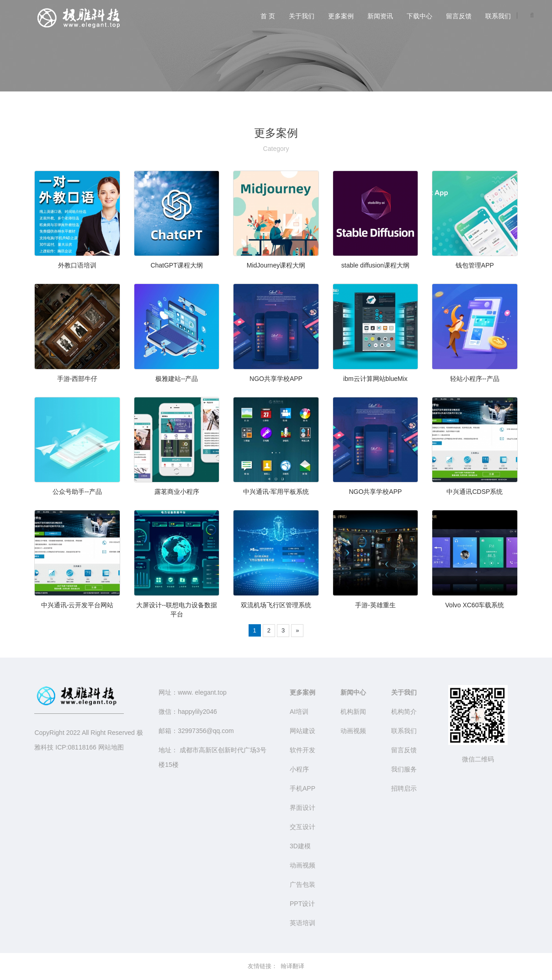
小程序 (299, 769)
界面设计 (303, 808)
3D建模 (300, 846)
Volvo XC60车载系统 (475, 605)
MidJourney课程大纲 (276, 265)
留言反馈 (459, 16)
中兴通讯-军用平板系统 (276, 492)
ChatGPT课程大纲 (176, 265)
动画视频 (303, 865)
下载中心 (419, 16)
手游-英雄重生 (375, 605)
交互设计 (303, 827)
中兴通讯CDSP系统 (475, 492)
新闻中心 (353, 692)
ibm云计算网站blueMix (375, 379)
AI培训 (299, 712)
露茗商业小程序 (177, 492)
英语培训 (303, 923)
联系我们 (498, 16)
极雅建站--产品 (177, 379)
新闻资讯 (380, 16)
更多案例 (341, 16)
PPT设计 (302, 904)
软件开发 (303, 750)
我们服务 (404, 769)
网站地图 (111, 747)
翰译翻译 (292, 966)
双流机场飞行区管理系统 (276, 605)
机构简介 (404, 712)
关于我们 (302, 16)
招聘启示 (404, 788)
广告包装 (303, 884)
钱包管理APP (475, 265)
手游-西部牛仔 (77, 379)
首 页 (268, 16)
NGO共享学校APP (276, 379)
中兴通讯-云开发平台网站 (77, 605)
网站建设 (303, 731)
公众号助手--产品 (77, 492)
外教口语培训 (77, 265)
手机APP (303, 788)
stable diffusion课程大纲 (375, 265)
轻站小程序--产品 (475, 379)
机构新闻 (353, 712)
